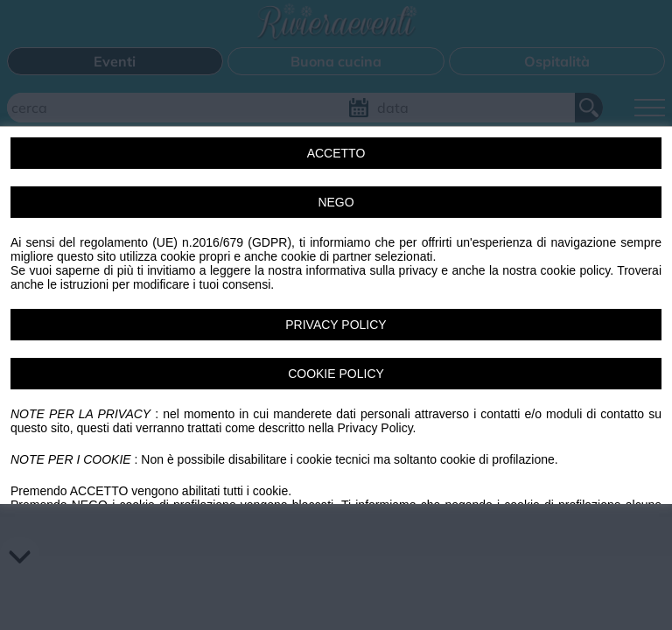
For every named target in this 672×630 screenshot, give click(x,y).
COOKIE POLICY (336, 374)
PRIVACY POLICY (336, 325)
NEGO (336, 202)
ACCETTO (336, 153)
